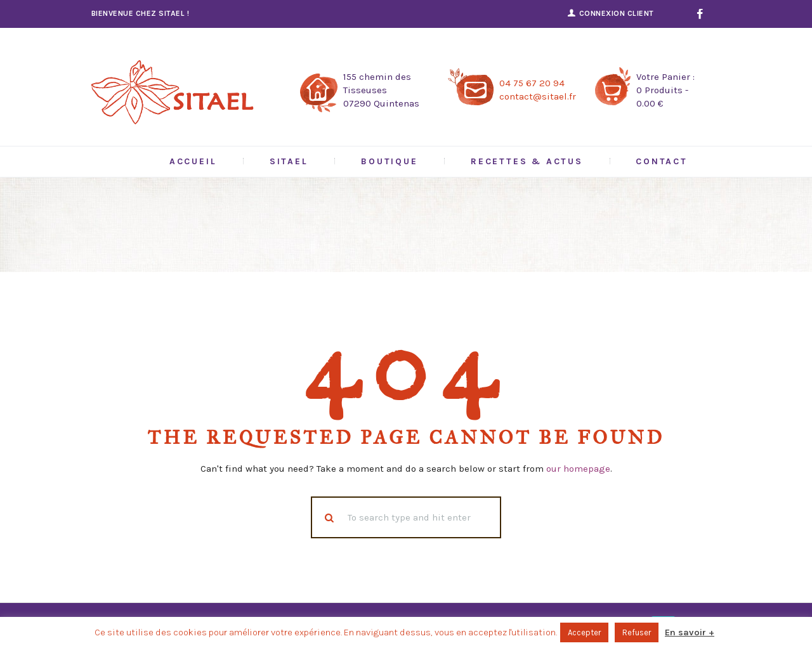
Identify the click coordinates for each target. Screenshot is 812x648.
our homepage (578, 469)
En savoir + (690, 632)
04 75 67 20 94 (532, 83)
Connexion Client (617, 13)
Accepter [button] (584, 632)
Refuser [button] (637, 632)
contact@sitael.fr (538, 96)
